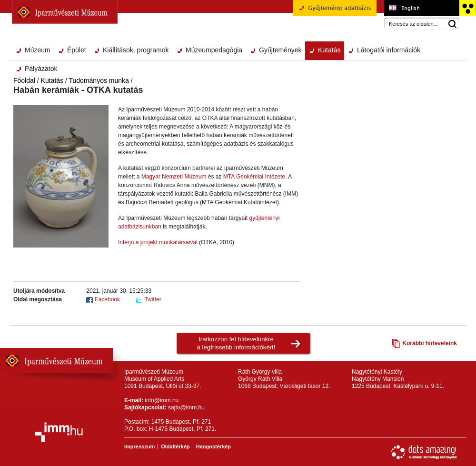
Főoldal (24, 80)
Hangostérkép (213, 446)
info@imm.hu (162, 400)
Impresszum (139, 446)
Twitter (153, 299)
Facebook (107, 299)
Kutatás (329, 50)
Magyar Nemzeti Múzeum (174, 177)
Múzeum (38, 50)
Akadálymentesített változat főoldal (467, 8)
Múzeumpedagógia (214, 50)
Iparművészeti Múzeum (65, 12)
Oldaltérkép (175, 446)
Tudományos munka (99, 80)
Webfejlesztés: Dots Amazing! (424, 452)
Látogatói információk (389, 50)
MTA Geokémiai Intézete (254, 177)
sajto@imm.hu (186, 407)
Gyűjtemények (280, 50)
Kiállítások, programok (136, 50)
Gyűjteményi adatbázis (335, 11)
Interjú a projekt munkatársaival (158, 242)
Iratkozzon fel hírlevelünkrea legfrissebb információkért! (236, 343)
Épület (77, 50)
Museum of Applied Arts (421, 8)
